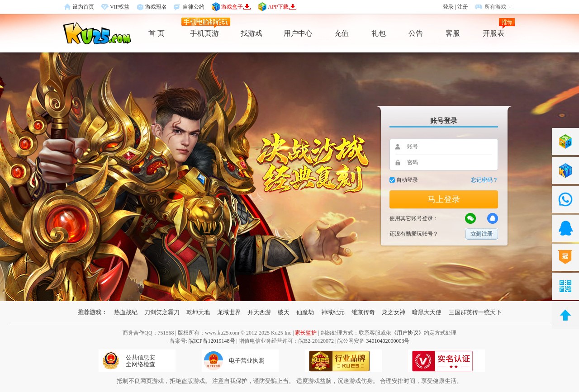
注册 (463, 7)
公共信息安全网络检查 (140, 361)
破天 (284, 312)
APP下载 (282, 7)
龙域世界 (229, 312)
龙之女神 (394, 312)
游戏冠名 (156, 7)
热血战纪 (126, 312)
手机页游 (204, 33)
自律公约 (194, 7)
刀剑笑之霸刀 (162, 312)
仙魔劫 (305, 312)
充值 (342, 33)
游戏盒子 (236, 7)
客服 (453, 33)
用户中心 (298, 33)
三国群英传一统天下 (475, 312)
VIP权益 (120, 7)
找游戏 (252, 33)
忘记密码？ (484, 180)
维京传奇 (363, 312)
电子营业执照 (247, 361)
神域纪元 (333, 312)
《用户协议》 (408, 333)
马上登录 (444, 199)
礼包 (379, 33)
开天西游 (259, 312)
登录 (448, 7)
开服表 (494, 33)
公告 (416, 33)
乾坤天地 (198, 312)
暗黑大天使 (427, 312)
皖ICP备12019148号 (212, 341)
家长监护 (306, 333)
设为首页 (83, 7)
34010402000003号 (388, 341)
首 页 (157, 33)
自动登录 (407, 180)
